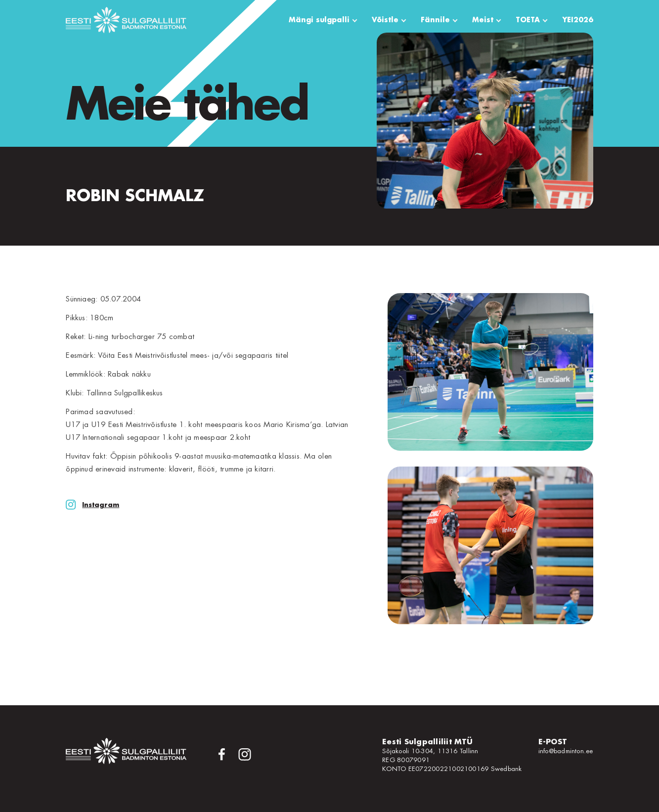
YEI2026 (578, 20)
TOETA (528, 20)
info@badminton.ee (566, 751)
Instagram (92, 505)
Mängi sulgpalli (319, 20)
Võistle (385, 20)
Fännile (435, 20)
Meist (483, 20)
